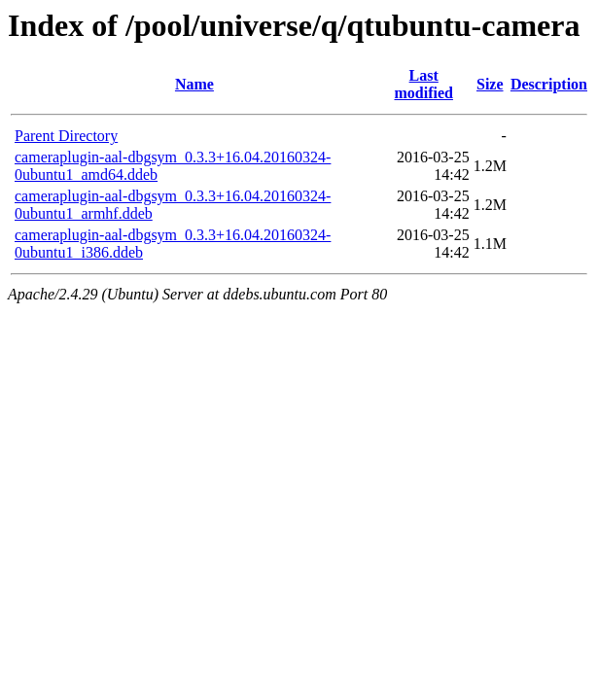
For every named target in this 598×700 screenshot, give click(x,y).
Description (549, 84)
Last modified (424, 84)
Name (194, 84)
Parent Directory (66, 136)
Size (490, 84)
